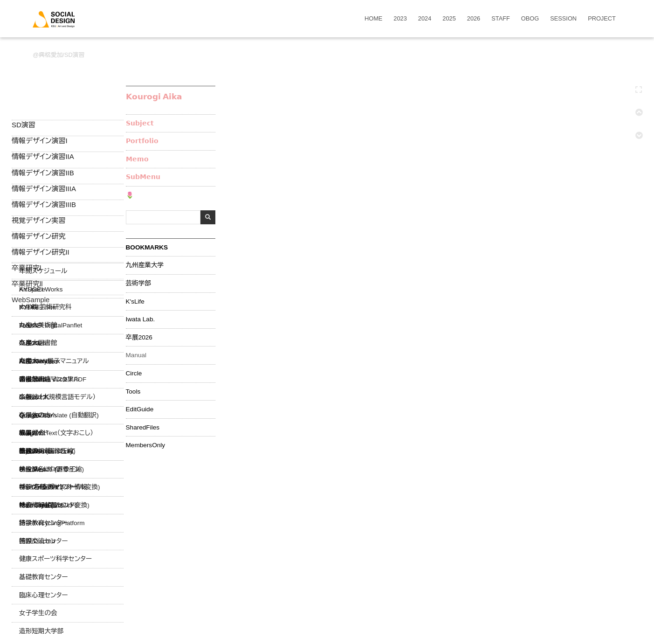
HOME (373, 19)
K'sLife (135, 302)
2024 (425, 19)
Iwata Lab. (141, 319)
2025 (449, 19)
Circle (134, 374)
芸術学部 (138, 284)
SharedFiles (143, 428)
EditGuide (140, 409)
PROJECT (602, 19)
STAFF (501, 19)
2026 (474, 19)
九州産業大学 (145, 265)
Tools (133, 392)
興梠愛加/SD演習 (62, 55)
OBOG (530, 19)
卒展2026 (139, 338)
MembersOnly (146, 445)
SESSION (563, 19)
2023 (400, 19)
